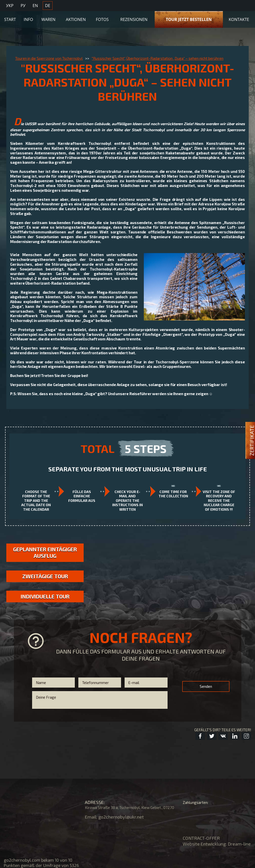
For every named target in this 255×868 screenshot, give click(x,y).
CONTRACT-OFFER (201, 838)
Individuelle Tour (45, 596)
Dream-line (239, 844)
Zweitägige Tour (45, 576)
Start (10, 19)
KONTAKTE (239, 19)
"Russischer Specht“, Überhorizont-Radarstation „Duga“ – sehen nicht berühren (158, 58)
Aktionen (76, 19)
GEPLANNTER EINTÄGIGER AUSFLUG (45, 552)
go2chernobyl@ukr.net (121, 817)
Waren (49, 19)
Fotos (102, 19)
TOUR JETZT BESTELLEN (189, 19)
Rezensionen (134, 19)
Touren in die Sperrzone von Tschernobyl (49, 58)
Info (28, 19)
